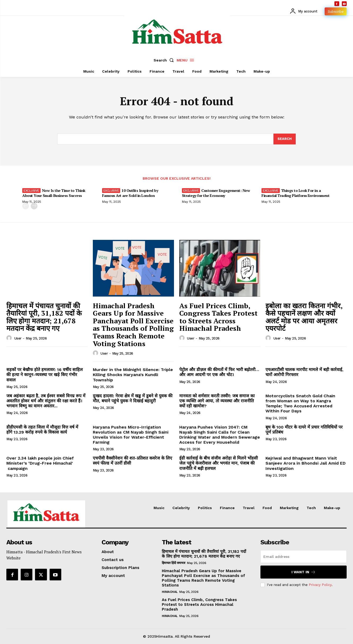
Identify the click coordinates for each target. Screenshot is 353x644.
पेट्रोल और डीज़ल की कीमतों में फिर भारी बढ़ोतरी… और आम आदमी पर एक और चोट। (219, 372)
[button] (165, 60)
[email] (304, 557)
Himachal (170, 592)
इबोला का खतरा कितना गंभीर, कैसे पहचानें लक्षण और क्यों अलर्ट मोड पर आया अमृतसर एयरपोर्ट (304, 317)
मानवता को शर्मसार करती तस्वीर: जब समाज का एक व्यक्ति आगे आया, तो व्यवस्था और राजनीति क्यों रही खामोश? (217, 401)
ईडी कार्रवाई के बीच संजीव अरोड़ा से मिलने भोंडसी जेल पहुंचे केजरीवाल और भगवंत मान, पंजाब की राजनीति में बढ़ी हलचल (219, 463)
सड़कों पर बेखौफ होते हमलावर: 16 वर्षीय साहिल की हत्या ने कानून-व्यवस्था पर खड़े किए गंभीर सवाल (45, 375)
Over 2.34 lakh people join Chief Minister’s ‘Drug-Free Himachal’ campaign (40, 463)
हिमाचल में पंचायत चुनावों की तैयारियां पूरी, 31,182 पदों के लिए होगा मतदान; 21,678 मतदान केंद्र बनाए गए (44, 317)
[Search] (285, 139)
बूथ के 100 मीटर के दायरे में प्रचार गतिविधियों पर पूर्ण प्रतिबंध (304, 430)
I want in (304, 572)
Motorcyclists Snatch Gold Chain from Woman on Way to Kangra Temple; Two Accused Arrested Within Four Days (300, 403)
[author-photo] (10, 338)
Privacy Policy (320, 585)
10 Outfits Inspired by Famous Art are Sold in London (130, 193)
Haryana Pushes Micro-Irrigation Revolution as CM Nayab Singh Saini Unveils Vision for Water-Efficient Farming (131, 435)
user (18, 338)
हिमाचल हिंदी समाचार (174, 563)
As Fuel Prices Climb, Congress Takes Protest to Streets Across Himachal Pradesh (218, 317)
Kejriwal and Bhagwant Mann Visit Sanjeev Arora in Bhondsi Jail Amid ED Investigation (306, 463)
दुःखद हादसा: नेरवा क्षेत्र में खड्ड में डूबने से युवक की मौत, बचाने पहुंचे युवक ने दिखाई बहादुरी (133, 398)
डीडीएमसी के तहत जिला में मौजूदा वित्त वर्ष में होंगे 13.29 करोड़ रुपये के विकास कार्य (42, 430)
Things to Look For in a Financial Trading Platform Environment (295, 193)
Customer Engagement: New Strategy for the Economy (216, 193)
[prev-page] (26, 206)
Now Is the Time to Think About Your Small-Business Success (54, 193)
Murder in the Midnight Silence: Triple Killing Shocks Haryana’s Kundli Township (133, 375)
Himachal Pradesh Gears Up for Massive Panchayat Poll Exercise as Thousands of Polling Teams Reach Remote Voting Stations (133, 325)
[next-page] (34, 206)
